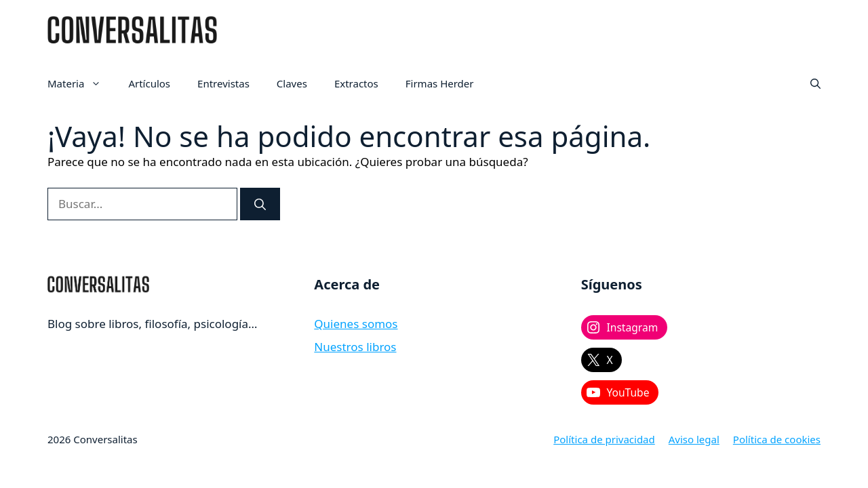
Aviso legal (694, 439)
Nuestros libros (355, 347)
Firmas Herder (440, 83)
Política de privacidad (604, 439)
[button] (815, 83)
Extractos (356, 83)
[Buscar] (260, 204)
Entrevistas (223, 83)
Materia (81, 83)
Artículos (149, 83)
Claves (292, 83)
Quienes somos (356, 324)
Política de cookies (777, 439)
